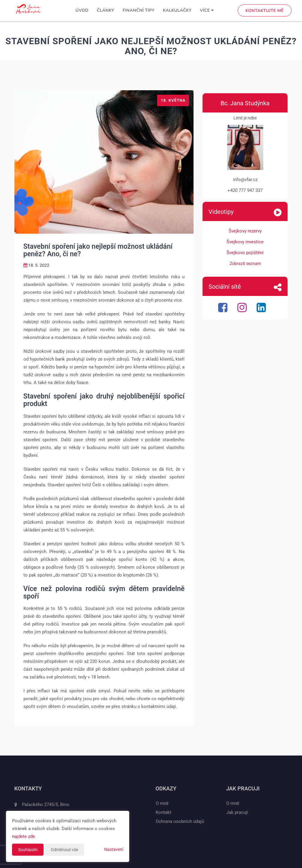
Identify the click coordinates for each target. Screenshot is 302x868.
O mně (162, 803)
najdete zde (23, 836)
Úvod (82, 10)
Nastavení (114, 849)
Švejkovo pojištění (245, 253)
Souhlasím (28, 850)
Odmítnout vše (64, 850)
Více (207, 10)
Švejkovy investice (245, 242)
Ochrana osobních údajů (180, 821)
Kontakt (163, 812)
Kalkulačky (177, 10)
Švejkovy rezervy (245, 231)
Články (105, 10)
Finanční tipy (139, 10)
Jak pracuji (237, 812)
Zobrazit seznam (245, 263)
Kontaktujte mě (265, 11)
